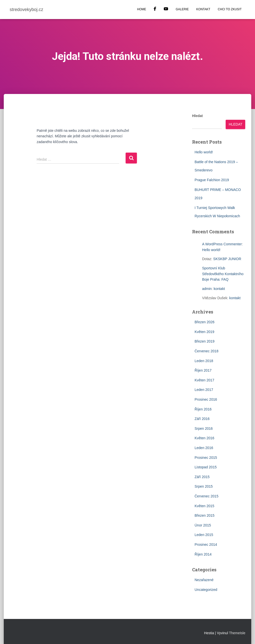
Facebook (155, 10)
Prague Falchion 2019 (212, 180)
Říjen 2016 (203, 409)
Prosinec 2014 (206, 545)
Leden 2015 (204, 535)
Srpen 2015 (204, 486)
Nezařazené (204, 580)
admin (207, 289)
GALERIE (182, 9)
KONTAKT (203, 9)
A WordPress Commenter (222, 244)
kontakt (219, 289)
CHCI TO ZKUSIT (230, 9)
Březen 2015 (204, 515)
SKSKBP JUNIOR (227, 259)
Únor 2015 (203, 525)
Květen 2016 (204, 438)
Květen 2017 (204, 380)
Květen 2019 (204, 332)
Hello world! (204, 152)
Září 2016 (202, 419)
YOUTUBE (166, 10)
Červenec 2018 (206, 351)
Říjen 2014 (203, 554)
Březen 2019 (204, 341)
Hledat (197, 116)
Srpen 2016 (204, 428)
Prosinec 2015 (206, 458)
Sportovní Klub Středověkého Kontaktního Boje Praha (223, 274)
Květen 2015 (204, 506)
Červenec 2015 (206, 496)
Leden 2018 (204, 361)
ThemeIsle (237, 633)
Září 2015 (202, 477)
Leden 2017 (204, 390)
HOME (142, 9)
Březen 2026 (204, 322)
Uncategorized (206, 590)
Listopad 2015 (206, 467)
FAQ (225, 279)
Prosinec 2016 (206, 399)
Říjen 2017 (203, 370)
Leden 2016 (204, 448)
